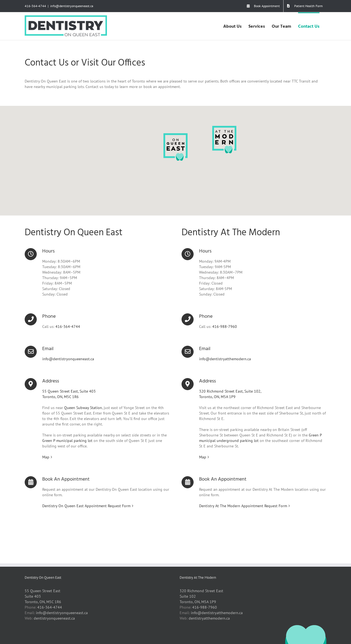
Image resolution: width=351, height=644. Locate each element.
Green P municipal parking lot (67, 441)
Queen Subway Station (83, 408)
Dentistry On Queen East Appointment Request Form (86, 506)
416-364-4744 (35, 6)
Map (46, 457)
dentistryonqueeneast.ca (54, 618)
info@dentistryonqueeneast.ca (72, 6)
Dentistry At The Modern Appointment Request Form (243, 506)
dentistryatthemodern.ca (209, 618)
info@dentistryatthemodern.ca (225, 359)
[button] (175, 147)
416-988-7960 (225, 327)
